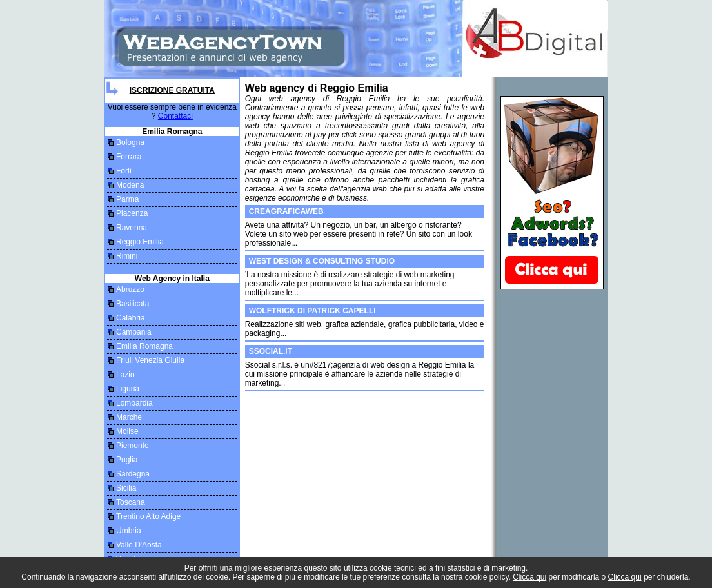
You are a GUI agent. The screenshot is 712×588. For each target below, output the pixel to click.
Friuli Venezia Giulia (150, 360)
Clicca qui (529, 577)
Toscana (131, 502)
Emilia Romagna (144, 346)
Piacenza (132, 213)
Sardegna (133, 474)
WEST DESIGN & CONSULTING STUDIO (322, 261)
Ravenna (132, 228)
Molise (127, 431)
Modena (130, 185)
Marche (129, 417)
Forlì (124, 171)
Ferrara (129, 157)
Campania (134, 332)
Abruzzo (130, 289)
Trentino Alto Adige (148, 516)
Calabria (131, 318)
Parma (127, 199)
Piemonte (133, 446)
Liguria (128, 389)
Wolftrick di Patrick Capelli (312, 311)
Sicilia (126, 488)
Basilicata (133, 304)
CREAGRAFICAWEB (286, 211)
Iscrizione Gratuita (172, 90)
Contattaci (175, 116)
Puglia (127, 460)
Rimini (127, 256)
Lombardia (134, 403)
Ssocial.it (271, 351)
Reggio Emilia (140, 242)
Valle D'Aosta (139, 545)
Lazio (125, 375)
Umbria (129, 531)
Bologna (130, 142)
